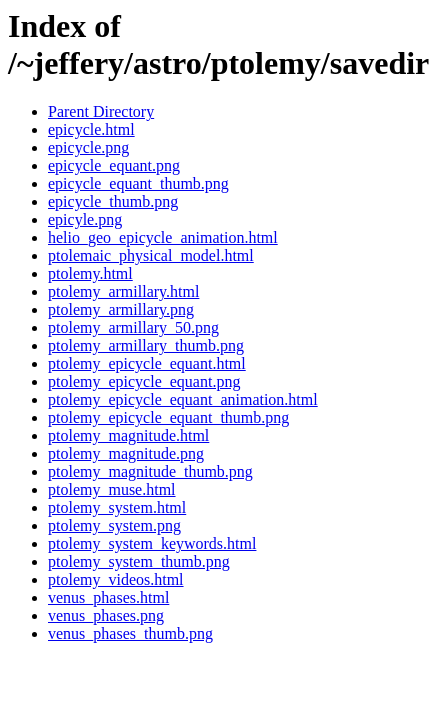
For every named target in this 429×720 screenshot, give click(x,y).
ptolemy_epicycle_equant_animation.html (183, 399)
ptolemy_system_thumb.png (139, 561)
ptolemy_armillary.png (121, 309)
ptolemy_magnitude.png (126, 453)
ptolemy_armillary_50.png (133, 327)
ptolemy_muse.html (112, 489)
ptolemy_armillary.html (123, 291)
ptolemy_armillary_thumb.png (146, 345)
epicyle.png (85, 219)
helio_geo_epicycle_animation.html (163, 237)
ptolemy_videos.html (116, 579)
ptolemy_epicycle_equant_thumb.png (168, 417)
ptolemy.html (90, 273)
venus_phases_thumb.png (130, 633)
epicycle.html (91, 129)
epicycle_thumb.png (113, 201)
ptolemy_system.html (117, 507)
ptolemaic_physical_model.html (151, 255)
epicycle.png (88, 147)
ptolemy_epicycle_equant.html (147, 363)
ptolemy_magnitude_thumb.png (150, 471)
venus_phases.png (106, 615)
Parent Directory (101, 111)
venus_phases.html (108, 597)
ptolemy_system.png (114, 525)
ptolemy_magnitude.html (128, 435)
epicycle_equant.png (114, 165)
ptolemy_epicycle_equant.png (144, 381)
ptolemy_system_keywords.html (152, 543)
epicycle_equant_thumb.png (138, 183)
